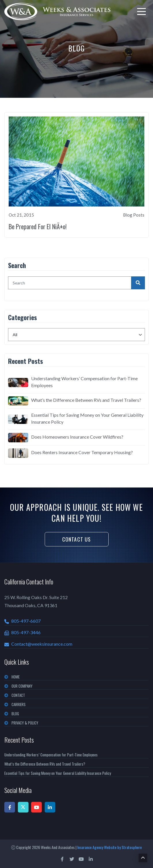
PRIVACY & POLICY (25, 723)
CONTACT (18, 695)
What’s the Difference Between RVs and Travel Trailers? (86, 400)
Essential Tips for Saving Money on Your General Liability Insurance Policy (87, 418)
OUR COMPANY (22, 686)
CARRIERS (19, 704)
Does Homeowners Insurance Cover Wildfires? (77, 437)
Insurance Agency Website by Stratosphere (109, 847)
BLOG (15, 714)
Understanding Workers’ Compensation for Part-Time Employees (84, 382)
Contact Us (77, 539)
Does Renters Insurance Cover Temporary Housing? (82, 452)
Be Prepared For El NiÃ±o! (38, 226)
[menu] (141, 12)
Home (16, 677)
